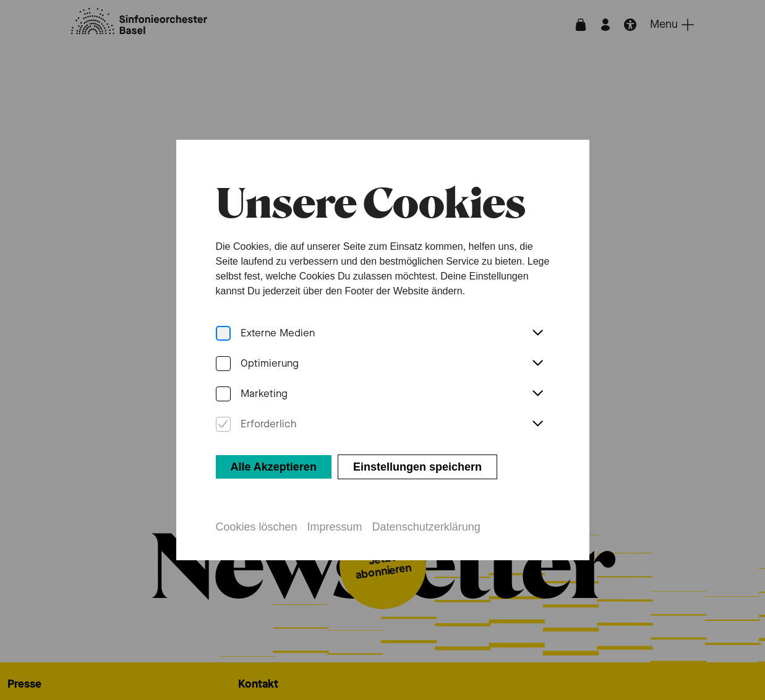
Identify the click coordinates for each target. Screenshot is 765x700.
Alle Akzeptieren (273, 465)
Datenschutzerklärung (426, 525)
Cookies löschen (256, 525)
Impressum (334, 525)
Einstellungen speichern (417, 465)
